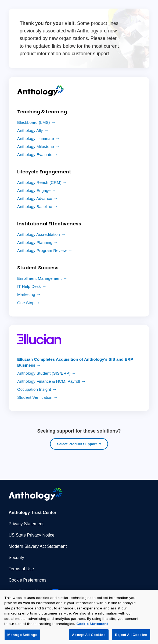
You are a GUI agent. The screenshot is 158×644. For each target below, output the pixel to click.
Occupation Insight (34, 389)
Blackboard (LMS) (34, 122)
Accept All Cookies (89, 637)
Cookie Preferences (28, 580)
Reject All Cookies (131, 637)
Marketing (26, 294)
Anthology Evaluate (35, 155)
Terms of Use (21, 569)
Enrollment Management (39, 278)
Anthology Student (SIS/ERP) (44, 373)
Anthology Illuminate (36, 138)
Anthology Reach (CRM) (39, 182)
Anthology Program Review (42, 250)
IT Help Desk (29, 286)
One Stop (26, 303)
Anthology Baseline (35, 206)
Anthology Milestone (36, 146)
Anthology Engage (34, 190)
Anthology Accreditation (39, 234)
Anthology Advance (35, 198)
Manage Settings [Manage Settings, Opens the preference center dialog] (22, 637)
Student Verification (35, 397)
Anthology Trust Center (33, 513)
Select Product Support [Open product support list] (77, 444)
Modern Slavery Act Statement (38, 546)
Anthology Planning (35, 242)
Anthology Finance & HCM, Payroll (49, 381)
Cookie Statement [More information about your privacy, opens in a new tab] (92, 626)
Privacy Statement (26, 524)
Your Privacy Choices (34, 591)
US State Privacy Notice (32, 535)
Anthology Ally (30, 130)
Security (16, 558)
